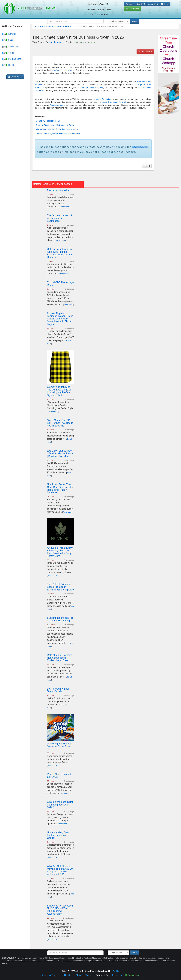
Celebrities (10, 46)
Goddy (116, 971)
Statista (68, 70)
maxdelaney (55, 42)
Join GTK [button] (141, 4)
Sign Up (88, 975)
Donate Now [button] (133, 9)
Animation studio (57, 105)
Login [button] (130, 4)
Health (8, 65)
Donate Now (132, 975)
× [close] (149, 143)
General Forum (64, 26)
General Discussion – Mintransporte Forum (56, 125)
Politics (9, 40)
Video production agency (91, 88)
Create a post (15, 77)
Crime (8, 53)
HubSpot (56, 70)
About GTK (153, 4)
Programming (12, 59)
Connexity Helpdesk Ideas (48, 121)
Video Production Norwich (114, 102)
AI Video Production (103, 99)
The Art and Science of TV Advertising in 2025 (57, 129)
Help (165, 4)
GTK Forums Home (44, 26)
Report (147, 166)
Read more (65, 207)
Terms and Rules (50, 975)
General (9, 34)
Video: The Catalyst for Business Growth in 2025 (58, 134)
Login (79, 975)
